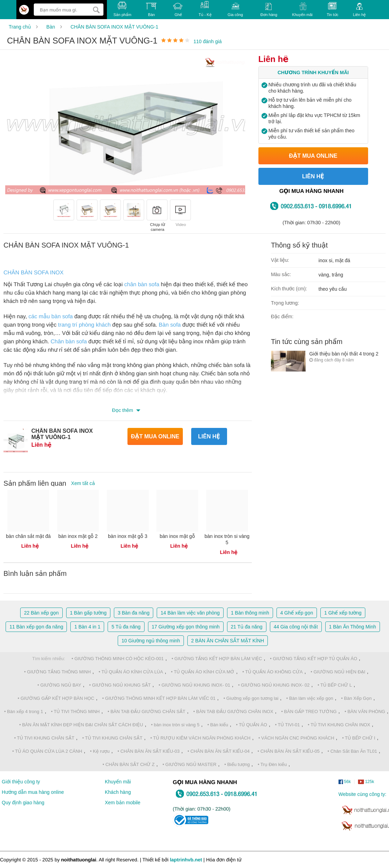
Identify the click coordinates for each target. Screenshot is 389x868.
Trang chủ (20, 27)
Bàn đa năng (134, 613)
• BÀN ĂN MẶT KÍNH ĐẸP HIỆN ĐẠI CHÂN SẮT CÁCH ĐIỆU (81, 725)
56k (345, 782)
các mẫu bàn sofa (51, 317)
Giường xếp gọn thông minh (186, 627)
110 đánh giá (208, 41)
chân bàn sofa (142, 285)
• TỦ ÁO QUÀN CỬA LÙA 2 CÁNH (47, 751)
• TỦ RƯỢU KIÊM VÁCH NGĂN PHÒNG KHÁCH (201, 738)
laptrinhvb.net (186, 860)
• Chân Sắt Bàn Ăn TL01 (352, 751)
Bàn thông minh (250, 613)
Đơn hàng (269, 10)
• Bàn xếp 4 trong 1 (24, 711)
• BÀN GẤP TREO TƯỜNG (309, 711)
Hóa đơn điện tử (224, 860)
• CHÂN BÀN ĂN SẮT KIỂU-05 (289, 751)
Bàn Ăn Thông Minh (353, 627)
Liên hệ (360, 10)
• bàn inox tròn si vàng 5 (175, 725)
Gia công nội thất (296, 627)
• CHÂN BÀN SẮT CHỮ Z (129, 764)
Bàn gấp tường (88, 613)
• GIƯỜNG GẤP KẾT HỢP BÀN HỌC (56, 698)
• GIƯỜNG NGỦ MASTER (190, 764)
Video (180, 213)
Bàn (51, 27)
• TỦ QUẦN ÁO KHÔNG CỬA (273, 672)
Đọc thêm (123, 410)
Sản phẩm (122, 9)
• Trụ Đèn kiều (272, 764)
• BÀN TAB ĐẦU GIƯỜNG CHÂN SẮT (146, 711)
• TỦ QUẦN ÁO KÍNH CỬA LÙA (131, 672)
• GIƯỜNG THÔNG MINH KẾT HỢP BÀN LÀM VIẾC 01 (159, 698)
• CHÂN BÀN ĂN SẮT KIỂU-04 (219, 751)
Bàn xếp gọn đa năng (36, 627)
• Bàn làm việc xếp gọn (310, 698)
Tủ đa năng (126, 627)
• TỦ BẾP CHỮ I (359, 738)
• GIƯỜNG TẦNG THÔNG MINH (57, 672)
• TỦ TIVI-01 (287, 725)
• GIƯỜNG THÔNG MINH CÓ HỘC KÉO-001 (118, 659)
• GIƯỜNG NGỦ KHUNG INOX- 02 (274, 685)
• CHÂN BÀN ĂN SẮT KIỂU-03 (149, 751)
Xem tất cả (83, 483)
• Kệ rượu (100, 751)
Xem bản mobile (123, 803)
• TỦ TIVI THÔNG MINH (75, 711)
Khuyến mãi (302, 10)
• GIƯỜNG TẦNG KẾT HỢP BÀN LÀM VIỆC (217, 659)
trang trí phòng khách (84, 325)
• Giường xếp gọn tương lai (251, 698)
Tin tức (332, 9)
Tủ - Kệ (205, 9)
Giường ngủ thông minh (151, 641)
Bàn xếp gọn (41, 613)
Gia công (235, 9)
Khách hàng (118, 792)
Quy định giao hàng (23, 803)
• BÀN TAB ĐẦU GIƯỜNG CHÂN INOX (233, 711)
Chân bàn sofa (69, 342)
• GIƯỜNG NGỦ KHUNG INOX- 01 (194, 685)
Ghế (178, 10)
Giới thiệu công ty (21, 782)
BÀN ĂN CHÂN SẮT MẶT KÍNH (228, 641)
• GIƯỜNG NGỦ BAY (60, 685)
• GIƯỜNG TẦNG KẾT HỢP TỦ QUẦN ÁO (313, 659)
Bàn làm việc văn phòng (190, 613)
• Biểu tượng (237, 764)
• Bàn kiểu (218, 725)
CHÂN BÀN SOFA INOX (33, 273)
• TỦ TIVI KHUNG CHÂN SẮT (44, 738)
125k (366, 782)
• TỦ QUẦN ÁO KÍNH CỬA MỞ (203, 672)
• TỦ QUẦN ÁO (252, 725)
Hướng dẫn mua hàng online (33, 792)
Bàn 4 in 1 (87, 627)
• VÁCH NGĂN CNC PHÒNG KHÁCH (296, 738)
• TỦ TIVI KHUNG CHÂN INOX (339, 725)
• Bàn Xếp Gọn (357, 698)
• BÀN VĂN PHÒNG (365, 711)
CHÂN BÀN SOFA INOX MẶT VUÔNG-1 (114, 27)
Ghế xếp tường (343, 613)
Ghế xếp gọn (297, 613)
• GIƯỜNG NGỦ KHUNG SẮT (120, 685)
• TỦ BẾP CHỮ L (335, 685)
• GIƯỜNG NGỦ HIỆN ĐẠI (338, 672)
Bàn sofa (170, 325)
